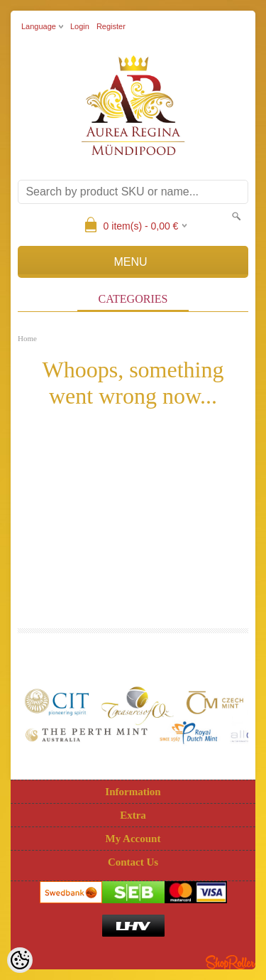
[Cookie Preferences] (20, 960)
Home (27, 338)
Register (111, 26)
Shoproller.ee (231, 962)
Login (80, 26)
